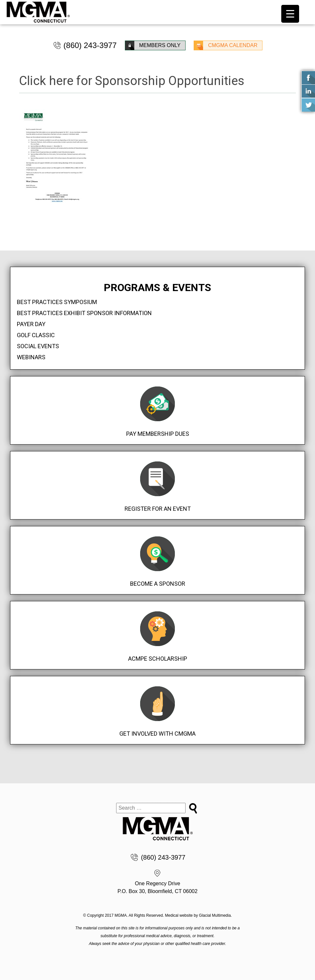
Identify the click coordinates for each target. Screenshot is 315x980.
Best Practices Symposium (57, 302)
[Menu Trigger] (290, 14)
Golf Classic (36, 335)
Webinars (31, 357)
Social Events (38, 346)
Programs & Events (157, 288)
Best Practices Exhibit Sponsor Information (84, 313)
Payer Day (31, 324)
